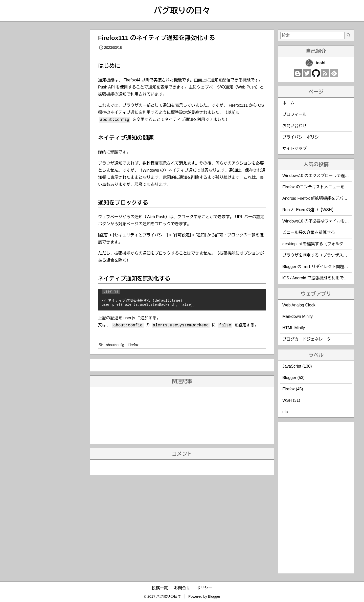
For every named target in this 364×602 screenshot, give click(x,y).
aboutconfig (115, 345)
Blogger (214, 596)
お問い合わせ (294, 126)
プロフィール (294, 114)
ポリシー (204, 588)
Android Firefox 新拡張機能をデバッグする (321, 198)
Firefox (133, 345)
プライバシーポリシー (303, 137)
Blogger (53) (293, 378)
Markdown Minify (298, 316)
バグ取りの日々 (182, 11)
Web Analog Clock (299, 305)
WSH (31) (291, 400)
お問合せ (182, 588)
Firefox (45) (293, 389)
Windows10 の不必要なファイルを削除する (322, 221)
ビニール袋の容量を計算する (309, 232)
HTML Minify (294, 328)
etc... (287, 412)
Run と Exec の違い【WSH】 (309, 210)
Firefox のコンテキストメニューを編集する (321, 187)
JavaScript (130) (297, 366)
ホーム (288, 103)
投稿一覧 (160, 588)
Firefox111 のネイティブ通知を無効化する (157, 38)
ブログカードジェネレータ (307, 339)
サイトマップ (294, 149)
